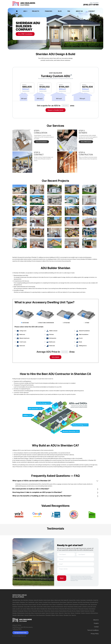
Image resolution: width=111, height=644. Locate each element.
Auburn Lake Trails (59, 600)
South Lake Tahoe (30, 613)
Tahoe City (61, 613)
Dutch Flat (80, 602)
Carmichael (83, 600)
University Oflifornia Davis (92, 613)
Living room (23, 331)
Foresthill (66, 604)
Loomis (24, 609)
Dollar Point (69, 602)
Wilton (57, 615)
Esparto (34, 604)
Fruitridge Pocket (84, 604)
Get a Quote (55, 357)
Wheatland (48, 615)
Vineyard (26, 615)
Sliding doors (83, 346)
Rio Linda (69, 611)
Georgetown (94, 604)
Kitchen (51, 334)
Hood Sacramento (59, 607)
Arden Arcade (47, 600)
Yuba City (74, 615)
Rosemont (87, 611)
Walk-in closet (53, 331)
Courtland (45, 602)
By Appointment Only (20, 633)
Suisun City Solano (50, 613)
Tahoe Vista (67, 613)
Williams (53, 615)
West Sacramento (41, 615)
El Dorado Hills (93, 602)
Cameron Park (72, 600)
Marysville (34, 609)
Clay (27, 602)
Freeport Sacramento (74, 604)
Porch (81, 338)
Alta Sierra (26, 600)
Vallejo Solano (20, 615)
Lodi (21, 609)
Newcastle (81, 609)
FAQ (69, 11)
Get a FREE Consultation (25, 34)
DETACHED (26, 323)
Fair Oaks (39, 604)
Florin (51, 604)
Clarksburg (23, 602)
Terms (77, 580)
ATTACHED (67, 323)
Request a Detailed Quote (56, 110)
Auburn (52, 600)
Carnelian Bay (89, 600)
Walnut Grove (32, 615)
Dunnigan (75, 602)
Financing (49, 11)
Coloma (40, 602)
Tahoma (72, 613)
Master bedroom (24, 338)
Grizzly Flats (40, 607)
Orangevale (21, 611)
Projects (36, 11)
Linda (14, 609)
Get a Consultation (41, 142)
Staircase (52, 346)
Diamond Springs (55, 602)
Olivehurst (15, 611)
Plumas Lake (41, 611)
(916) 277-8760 (17, 625)
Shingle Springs (21, 613)
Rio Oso (74, 611)
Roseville (92, 611)
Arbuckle (41, 600)
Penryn (30, 611)
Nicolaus (86, 609)
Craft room (23, 342)
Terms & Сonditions (93, 630)
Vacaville (15, 615)
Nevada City (75, 609)
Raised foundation (84, 331)
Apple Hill (36, 600)
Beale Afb (66, 600)
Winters (61, 615)
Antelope (31, 600)
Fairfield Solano (45, 604)
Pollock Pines (47, 611)
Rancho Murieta (63, 611)
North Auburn (92, 609)
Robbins (78, 611)
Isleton (66, 607)
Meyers (57, 609)
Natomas (69, 609)
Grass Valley (27, 607)
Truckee (83, 613)
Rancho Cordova (55, 611)
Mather (38, 609)
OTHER (87, 323)
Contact (92, 11)
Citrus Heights (16, 602)
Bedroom (22, 334)
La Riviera (84, 607)
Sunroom (22, 346)
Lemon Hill (90, 607)
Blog (60, 11)
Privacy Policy (73, 580)
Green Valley (33, 607)
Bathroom (52, 342)
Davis (49, 602)
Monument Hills (63, 609)
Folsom (54, 604)
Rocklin (82, 611)
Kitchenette (53, 338)
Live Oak (18, 609)
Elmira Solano (25, 604)
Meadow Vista (51, 609)
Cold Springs (31, 602)
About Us (79, 11)
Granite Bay (21, 607)
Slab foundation (84, 334)
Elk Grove (19, 604)
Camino (78, 600)
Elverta (30, 604)
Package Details (26, 91)
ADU (25, 11)
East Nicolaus (86, 602)
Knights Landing (78, 607)
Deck (80, 342)
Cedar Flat (96, 600)
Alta (22, 600)
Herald (52, 607)
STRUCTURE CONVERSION (46, 323)
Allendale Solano (16, 600)
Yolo (70, 615)
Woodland (66, 615)
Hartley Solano (47, 607)
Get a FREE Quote (86, 142)
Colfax (36, 602)
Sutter (57, 613)
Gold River (15, 607)
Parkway (26, 611)
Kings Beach (71, 607)
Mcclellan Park (44, 609)
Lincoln (94, 607)
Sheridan (15, 613)
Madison (29, 609)
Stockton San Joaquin (40, 613)
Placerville (35, 611)
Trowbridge (78, 613)
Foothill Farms (60, 604)
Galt (89, 604)
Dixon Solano (63, 602)
